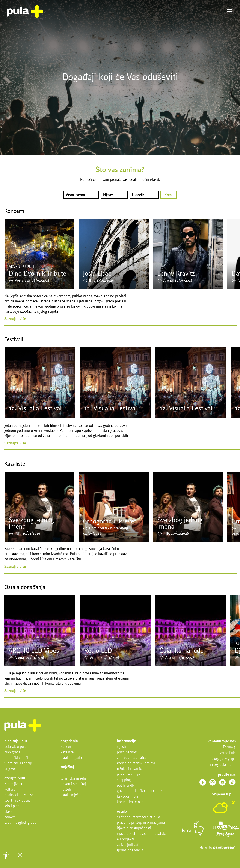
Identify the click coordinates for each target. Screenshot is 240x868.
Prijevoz (10, 769)
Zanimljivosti (14, 784)
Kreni (168, 195)
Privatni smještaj (73, 784)
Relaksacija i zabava (19, 795)
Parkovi (10, 817)
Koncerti (67, 747)
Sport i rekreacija (17, 801)
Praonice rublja (128, 775)
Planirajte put (16, 741)
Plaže (8, 812)
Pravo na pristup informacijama (141, 823)
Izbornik (230, 11)
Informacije (126, 741)
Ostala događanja (73, 758)
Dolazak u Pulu (15, 747)
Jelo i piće (12, 806)
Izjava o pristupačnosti (134, 828)
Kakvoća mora (128, 797)
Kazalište (67, 752)
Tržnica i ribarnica (130, 769)
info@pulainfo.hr (223, 765)
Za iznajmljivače (129, 845)
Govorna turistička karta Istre (139, 791)
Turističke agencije (19, 763)
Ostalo (122, 812)
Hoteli (65, 773)
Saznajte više (15, 319)
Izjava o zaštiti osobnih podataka (142, 834)
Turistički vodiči (16, 758)
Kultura (10, 790)
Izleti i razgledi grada (20, 823)
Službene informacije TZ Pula (138, 817)
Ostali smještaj (71, 795)
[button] (6, 855)
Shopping (124, 780)
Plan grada (12, 752)
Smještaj (67, 767)
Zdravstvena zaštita (131, 758)
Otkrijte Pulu (15, 778)
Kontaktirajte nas (130, 802)
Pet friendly (126, 786)
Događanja (69, 741)
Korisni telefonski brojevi (136, 763)
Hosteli (66, 790)
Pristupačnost (127, 752)
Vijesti (121, 747)
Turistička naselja (73, 779)
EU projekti (125, 839)
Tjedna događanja (130, 850)
